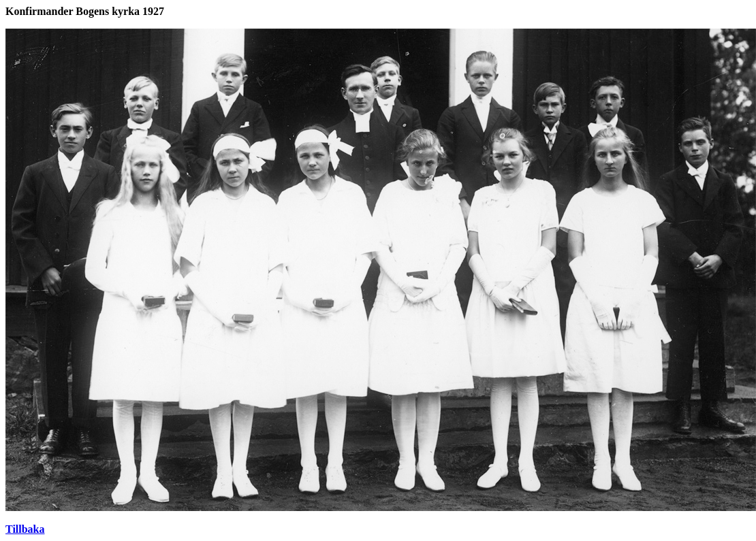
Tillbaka (25, 529)
